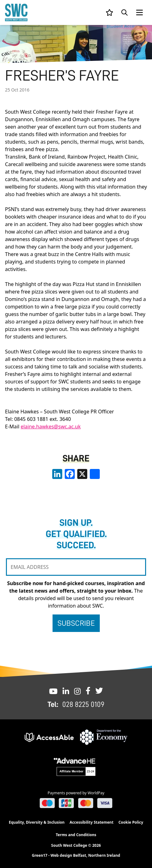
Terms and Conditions (76, 835)
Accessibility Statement (91, 822)
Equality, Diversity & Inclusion (37, 822)
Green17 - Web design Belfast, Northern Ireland (76, 856)
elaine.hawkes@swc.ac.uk (51, 427)
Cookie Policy (131, 822)
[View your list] (109, 12)
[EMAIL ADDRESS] (76, 567)
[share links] (95, 474)
